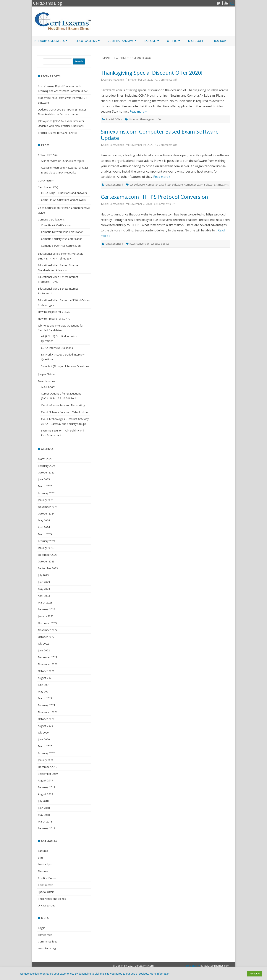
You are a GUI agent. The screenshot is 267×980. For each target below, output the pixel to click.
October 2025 (46, 472)
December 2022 (48, 623)
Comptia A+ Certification (56, 225)
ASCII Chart (48, 387)
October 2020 (46, 719)
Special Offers (114, 119)
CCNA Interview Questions (57, 348)
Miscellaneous (46, 381)
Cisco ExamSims (86, 41)
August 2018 (45, 794)
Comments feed (48, 941)
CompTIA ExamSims (121, 41)
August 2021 (45, 678)
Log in (42, 928)
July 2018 (43, 801)
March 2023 (45, 602)
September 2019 (48, 774)
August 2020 (45, 726)
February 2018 (47, 828)
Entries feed (45, 935)
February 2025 (47, 493)
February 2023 (47, 609)
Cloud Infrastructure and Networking (63, 405)
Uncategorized (114, 185)
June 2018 (44, 808)
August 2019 (45, 780)
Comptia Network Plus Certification (62, 232)
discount (134, 119)
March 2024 (45, 534)
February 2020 (47, 753)
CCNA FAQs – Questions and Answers (64, 193)
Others (172, 41)
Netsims (43, 871)
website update (160, 244)
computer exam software (200, 185)
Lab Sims (150, 41)
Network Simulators (50, 41)
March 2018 (45, 821)
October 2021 (46, 671)
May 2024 (44, 520)
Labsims (43, 851)
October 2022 (46, 637)
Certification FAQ (48, 187)
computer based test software (165, 185)
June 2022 (44, 650)
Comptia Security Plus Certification (62, 239)
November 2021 (48, 664)
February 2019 (47, 787)
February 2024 (47, 541)
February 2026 (47, 466)
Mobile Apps (45, 864)
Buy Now (220, 41)
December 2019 (48, 767)
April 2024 (44, 527)
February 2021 (47, 705)
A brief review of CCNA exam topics (63, 161)
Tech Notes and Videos (52, 899)
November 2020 (48, 712)
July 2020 (43, 732)
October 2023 (46, 561)
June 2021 (44, 685)
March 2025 (45, 486)
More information (160, 974)
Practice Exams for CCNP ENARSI (58, 133)
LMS (41, 857)
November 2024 (48, 507)
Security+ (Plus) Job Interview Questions (65, 366)
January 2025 (46, 500)
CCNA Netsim (46, 180)
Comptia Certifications (51, 219)
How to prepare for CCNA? (54, 312)
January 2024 (46, 548)
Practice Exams (47, 878)
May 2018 (44, 815)
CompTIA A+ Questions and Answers (63, 200)
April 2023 (44, 596)
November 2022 (48, 630)
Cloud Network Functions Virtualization (64, 412)
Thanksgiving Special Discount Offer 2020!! (152, 73)
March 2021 (45, 698)
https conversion (140, 244)
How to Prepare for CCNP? (54, 319)
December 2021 (48, 657)
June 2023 (44, 582)
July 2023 (43, 575)
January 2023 (46, 616)
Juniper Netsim (47, 374)
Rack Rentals (46, 885)
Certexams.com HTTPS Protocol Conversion (154, 197)
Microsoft (196, 41)
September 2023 (48, 568)
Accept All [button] (255, 974)
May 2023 (44, 589)
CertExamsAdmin (114, 80)
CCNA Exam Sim (48, 155)
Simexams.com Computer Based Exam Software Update (160, 135)
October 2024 (46, 513)
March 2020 (45, 746)
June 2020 (44, 739)
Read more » (138, 111)
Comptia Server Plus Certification (61, 246)
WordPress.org (47, 948)
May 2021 (44, 691)
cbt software (137, 185)
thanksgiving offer (151, 119)
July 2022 (43, 644)
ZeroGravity (193, 966)
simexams (223, 185)
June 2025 (44, 479)
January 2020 (46, 760)
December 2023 (48, 555)
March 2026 (45, 459)
